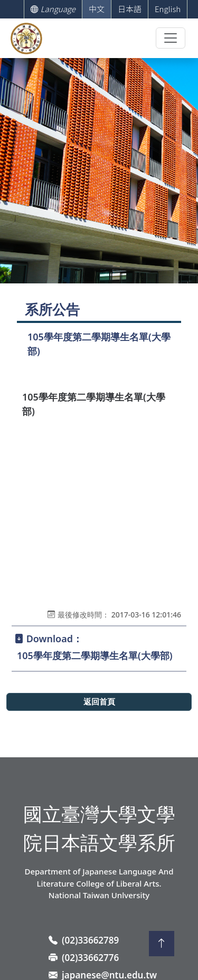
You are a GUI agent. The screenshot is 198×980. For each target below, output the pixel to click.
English (168, 9)
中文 (97, 9)
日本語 (130, 9)
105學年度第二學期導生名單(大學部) (95, 655)
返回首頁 (99, 702)
